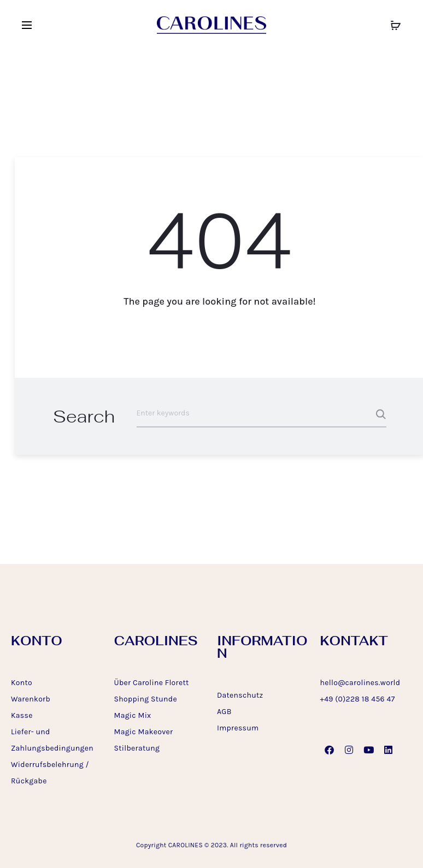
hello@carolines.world (360, 683)
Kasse (22, 715)
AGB (224, 712)
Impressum (238, 728)
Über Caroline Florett (152, 683)
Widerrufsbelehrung (47, 765)
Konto (22, 683)
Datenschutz (240, 695)
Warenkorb (31, 699)
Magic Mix (133, 715)
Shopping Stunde (146, 699)
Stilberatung (137, 748)
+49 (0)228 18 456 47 (358, 699)
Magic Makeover (144, 732)
